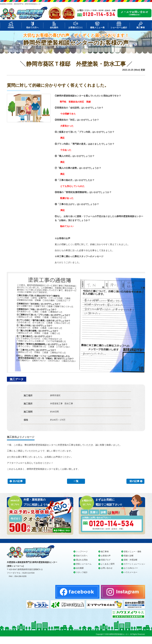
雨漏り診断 (129, 556)
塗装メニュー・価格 (133, 552)
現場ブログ (106, 560)
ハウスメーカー (131, 572)
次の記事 (18, 481)
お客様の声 (106, 556)
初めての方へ (32, 27)
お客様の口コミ (76, 27)
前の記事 (134, 481)
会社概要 (80, 568)
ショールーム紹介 (119, 27)
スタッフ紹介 (82, 572)
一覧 (76, 481)
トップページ (82, 552)
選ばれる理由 (82, 560)
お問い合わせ (107, 568)
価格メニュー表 (97, 27)
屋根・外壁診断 (131, 560)
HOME (11, 27)
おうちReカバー (131, 568)
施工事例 (141, 27)
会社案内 (54, 27)
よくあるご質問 (108, 564)
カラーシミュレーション (134, 564)
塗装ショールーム (84, 564)
